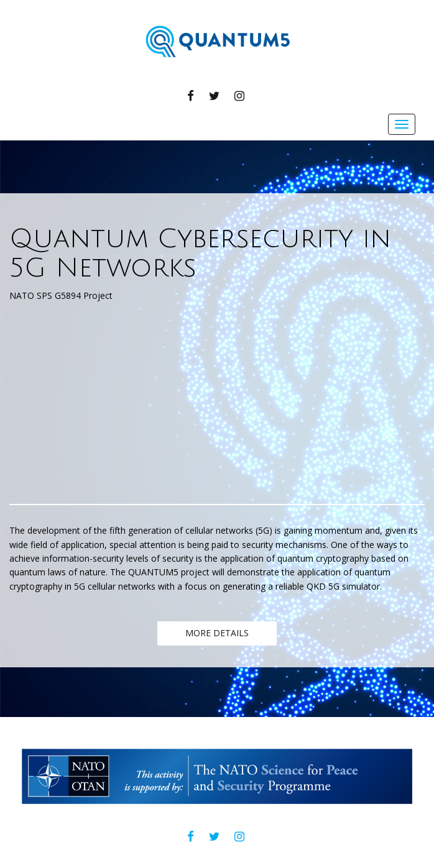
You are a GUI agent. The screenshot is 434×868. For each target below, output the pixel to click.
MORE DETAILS (217, 633)
